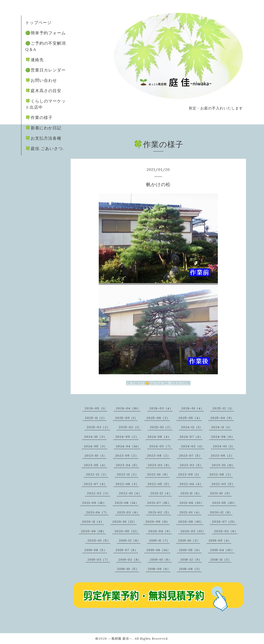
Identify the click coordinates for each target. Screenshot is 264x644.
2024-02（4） (193, 446)
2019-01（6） (161, 559)
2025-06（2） (158, 418)
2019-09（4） (220, 540)
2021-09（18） (94, 503)
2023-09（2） (127, 455)
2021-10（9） (221, 493)
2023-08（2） (159, 455)
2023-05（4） (96, 465)
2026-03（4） (161, 408)
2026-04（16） (128, 408)
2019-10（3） (189, 540)
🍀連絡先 (35, 60)
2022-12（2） (97, 474)
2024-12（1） (192, 427)
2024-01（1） (224, 446)
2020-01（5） (99, 540)
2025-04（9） (222, 418)
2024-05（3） (96, 446)
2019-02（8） (130, 559)
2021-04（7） (97, 512)
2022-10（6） (158, 474)
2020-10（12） (125, 522)
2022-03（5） (223, 484)
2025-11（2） (96, 418)
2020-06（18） (93, 531)
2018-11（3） (221, 559)
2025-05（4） (190, 418)
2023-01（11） (223, 465)
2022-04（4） (191, 484)
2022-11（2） (128, 474)
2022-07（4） (95, 484)
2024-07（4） (191, 437)
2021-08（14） (127, 503)
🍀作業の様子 (39, 117)
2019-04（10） (222, 550)
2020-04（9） (160, 531)
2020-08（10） (191, 522)
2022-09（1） (189, 474)
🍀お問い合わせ (41, 80)
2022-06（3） (127, 484)
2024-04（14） (128, 446)
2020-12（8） (221, 512)
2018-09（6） (159, 569)
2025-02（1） (130, 427)
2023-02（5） (191, 465)
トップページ (38, 22)
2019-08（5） (96, 550)
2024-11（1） (222, 427)
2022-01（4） (130, 493)
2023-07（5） (191, 455)
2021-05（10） (224, 503)
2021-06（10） (192, 503)
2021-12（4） (161, 493)
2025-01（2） (161, 427)
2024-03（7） (161, 446)
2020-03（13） (193, 531)
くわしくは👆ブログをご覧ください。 (158, 383)
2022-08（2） (221, 474)
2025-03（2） (98, 427)
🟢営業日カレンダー (46, 70)
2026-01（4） (193, 408)
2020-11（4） (93, 522)
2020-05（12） (127, 531)
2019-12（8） (130, 540)
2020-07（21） (224, 522)
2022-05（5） (159, 484)
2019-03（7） (99, 559)
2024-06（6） (223, 437)
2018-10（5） (128, 569)
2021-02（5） (160, 512)
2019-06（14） (158, 550)
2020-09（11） (158, 522)
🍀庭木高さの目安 (43, 91)
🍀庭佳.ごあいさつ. (45, 148)
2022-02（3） (99, 493)
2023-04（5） (127, 465)
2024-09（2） (127, 437)
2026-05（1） (96, 408)
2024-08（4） (159, 437)
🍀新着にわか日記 (43, 128)
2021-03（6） (128, 512)
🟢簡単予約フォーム (46, 33)
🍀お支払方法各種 (43, 138)
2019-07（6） (127, 550)
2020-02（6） (226, 531)
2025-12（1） (223, 408)
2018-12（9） (191, 559)
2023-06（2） (222, 455)
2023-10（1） (96, 455)
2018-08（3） (190, 569)
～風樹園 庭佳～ (120, 638)
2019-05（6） (190, 550)
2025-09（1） (126, 418)
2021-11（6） (191, 493)
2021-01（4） (190, 512)
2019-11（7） (159, 540)
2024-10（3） (95, 437)
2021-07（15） (159, 503)
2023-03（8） (159, 465)
